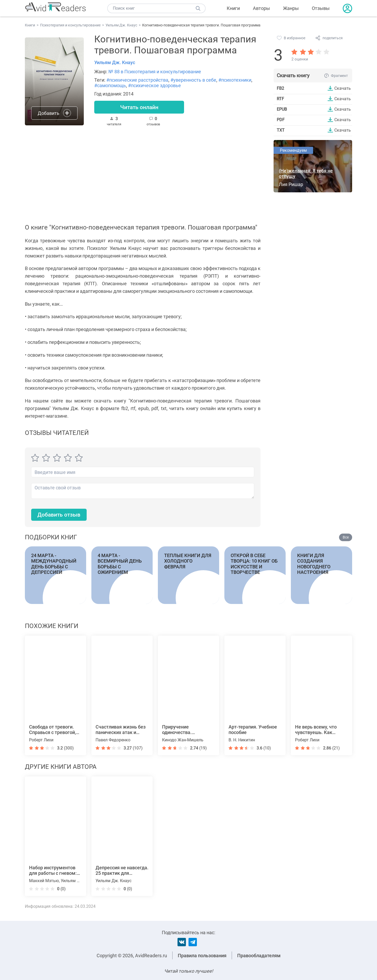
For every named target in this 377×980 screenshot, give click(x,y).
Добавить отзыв (60, 515)
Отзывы (321, 8)
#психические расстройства (137, 80)
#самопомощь (110, 85)
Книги (233, 8)
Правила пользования (202, 956)
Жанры (291, 8)
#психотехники (235, 80)
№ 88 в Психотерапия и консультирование (155, 72)
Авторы (261, 8)
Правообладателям (259, 956)
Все (346, 537)
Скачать (343, 88)
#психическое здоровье (154, 85)
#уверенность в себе (193, 80)
